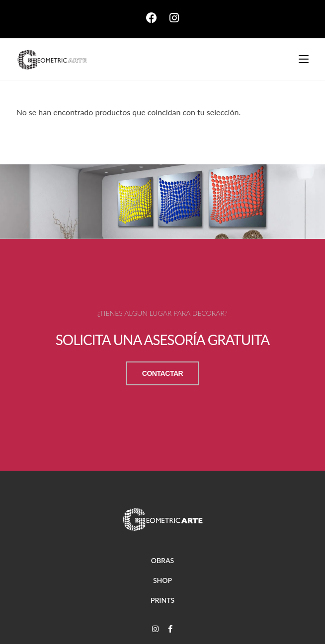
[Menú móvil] (300, 59)
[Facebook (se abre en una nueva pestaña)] (158, 18)
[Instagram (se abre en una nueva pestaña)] (174, 18)
